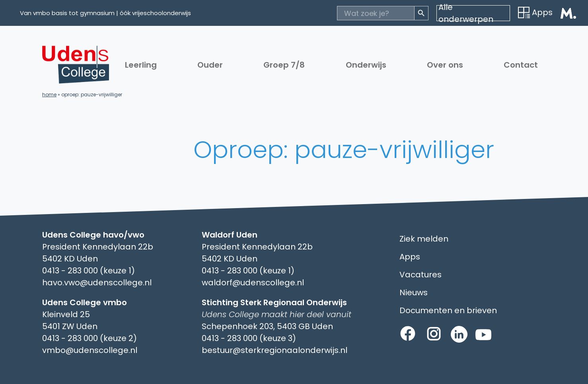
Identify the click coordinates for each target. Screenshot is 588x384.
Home (49, 95)
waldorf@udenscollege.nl (253, 283)
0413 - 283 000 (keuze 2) (90, 338)
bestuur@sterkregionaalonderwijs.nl (275, 350)
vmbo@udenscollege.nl (90, 350)
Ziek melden (424, 239)
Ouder (210, 65)
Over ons (445, 65)
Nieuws (414, 292)
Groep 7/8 (284, 65)
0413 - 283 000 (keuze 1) (89, 271)
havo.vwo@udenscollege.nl (97, 283)
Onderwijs (366, 65)
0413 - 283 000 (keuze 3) (249, 338)
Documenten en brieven (448, 310)
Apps (535, 12)
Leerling (141, 65)
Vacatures (421, 275)
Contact (521, 65)
